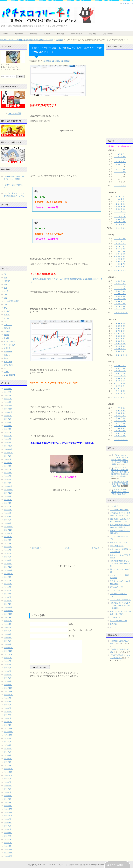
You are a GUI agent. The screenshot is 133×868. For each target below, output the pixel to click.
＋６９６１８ (121, 433)
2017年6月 (8, 749)
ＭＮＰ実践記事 (10, 375)
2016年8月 (8, 782)
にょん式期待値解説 (11, 301)
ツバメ (6, 321)
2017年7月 (8, 745)
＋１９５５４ (120, 169)
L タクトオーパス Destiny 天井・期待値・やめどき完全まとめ (120, 492)
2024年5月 (8, 469)
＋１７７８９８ (120, 423)
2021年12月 (8, 567)
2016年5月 (8, 792)
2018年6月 (8, 708)
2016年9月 (8, 779)
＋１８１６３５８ (121, 313)
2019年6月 (8, 668)
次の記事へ (96, 548)
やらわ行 (7, 311)
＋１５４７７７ (120, 301)
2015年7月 (8, 826)
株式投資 (60, 34)
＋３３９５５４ (120, 349)
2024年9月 (8, 456)
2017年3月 (8, 759)
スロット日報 (115, 590)
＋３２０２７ (120, 284)
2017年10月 (8, 735)
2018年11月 (8, 691)
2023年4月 (8, 513)
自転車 (6, 358)
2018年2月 (8, 722)
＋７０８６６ (120, 306)
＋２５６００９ (120, 209)
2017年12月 (8, 728)
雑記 (5, 368)
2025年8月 (8, 419)
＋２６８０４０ (120, 418)
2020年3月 (8, 638)
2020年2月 (8, 641)
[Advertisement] (66, 150)
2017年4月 (8, 755)
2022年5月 (8, 550)
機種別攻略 (8, 352)
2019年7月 (8, 665)
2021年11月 (8, 570)
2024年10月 (8, 453)
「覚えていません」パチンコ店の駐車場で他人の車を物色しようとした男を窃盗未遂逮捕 (120, 460)
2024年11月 (8, 449)
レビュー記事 (14, 113)
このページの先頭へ (117, 865)
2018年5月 (8, 712)
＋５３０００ (120, 259)
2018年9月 (8, 698)
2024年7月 (8, 463)
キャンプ (7, 315)
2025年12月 (8, 406)
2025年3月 (8, 436)
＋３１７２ (120, 212)
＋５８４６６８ (120, 270)
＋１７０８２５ (120, 431)
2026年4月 (8, 392)
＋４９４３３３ (120, 391)
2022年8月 (8, 540)
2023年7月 (8, 503)
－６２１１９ (121, 394)
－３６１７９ (120, 264)
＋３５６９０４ (120, 386)
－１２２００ (120, 239)
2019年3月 (8, 678)
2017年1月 (8, 765)
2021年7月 (8, 584)
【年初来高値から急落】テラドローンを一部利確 (14, 178)
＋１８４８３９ (120, 256)
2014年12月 (8, 850)
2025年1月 (8, 443)
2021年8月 (8, 580)
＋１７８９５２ (120, 371)
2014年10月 (8, 856)
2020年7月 (8, 624)
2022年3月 (8, 557)
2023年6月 (8, 506)
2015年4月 (8, 836)
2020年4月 (8, 634)
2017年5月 (8, 752)
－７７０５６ (121, 408)
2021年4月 (8, 594)
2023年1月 (8, 523)
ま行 (5, 308)
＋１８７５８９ (120, 436)
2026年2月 (8, 399)
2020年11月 (8, 611)
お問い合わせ (108, 34)
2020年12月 (8, 607)
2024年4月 (8, 473)
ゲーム (6, 318)
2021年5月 (8, 591)
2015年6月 (8, 829)
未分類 (6, 338)
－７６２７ (120, 202)
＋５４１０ (120, 217)
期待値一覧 (19, 34)
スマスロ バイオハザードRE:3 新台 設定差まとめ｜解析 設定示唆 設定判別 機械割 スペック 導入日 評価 (120, 472)
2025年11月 (8, 409)
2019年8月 (8, 661)
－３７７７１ (120, 154)
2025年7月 (8, 422)
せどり (6, 291)
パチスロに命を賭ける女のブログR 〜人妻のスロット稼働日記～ (120, 606)
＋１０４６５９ (120, 344)
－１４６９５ (120, 172)
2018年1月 (8, 725)
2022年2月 (8, 560)
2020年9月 (8, 617)
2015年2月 (8, 843)
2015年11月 (8, 813)
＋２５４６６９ (120, 291)
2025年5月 (8, 429)
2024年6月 (8, 466)
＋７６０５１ (120, 246)
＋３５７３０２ (120, 339)
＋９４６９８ (121, 411)
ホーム (6, 34)
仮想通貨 (92, 34)
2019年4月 (8, 675)
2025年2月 (8, 439)
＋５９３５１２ (120, 388)
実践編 (6, 335)
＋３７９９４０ (120, 331)
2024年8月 (8, 459)
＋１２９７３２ (120, 346)
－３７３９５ (120, 157)
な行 (5, 298)
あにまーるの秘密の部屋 (119, 510)
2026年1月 (8, 402)
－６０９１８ (121, 378)
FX (5, 274)
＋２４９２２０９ (121, 355)
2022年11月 (8, 530)
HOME (66, 548)
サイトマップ (128, 3)
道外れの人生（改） (118, 587)
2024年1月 (8, 483)
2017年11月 (8, 732)
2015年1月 (8, 846)
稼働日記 (34, 34)
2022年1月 (8, 564)
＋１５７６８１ (120, 249)
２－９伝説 (114, 506)
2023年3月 (8, 517)
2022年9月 (8, 537)
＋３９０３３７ (120, 294)
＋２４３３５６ (120, 289)
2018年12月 (8, 688)
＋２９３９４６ (120, 299)
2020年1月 (8, 644)
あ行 (5, 278)
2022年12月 (8, 527)
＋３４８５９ (120, 254)
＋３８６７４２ (120, 428)
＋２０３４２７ (120, 334)
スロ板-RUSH (115, 617)
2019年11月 (8, 651)
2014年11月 (8, 853)
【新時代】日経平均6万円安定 (13, 186)
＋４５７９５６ (120, 421)
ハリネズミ (8, 325)
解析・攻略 (8, 362)
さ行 (5, 288)
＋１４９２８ (120, 309)
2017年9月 (8, 739)
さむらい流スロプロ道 (118, 621)
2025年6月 (8, 426)
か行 (5, 284)
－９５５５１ (120, 328)
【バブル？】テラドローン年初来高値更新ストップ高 (14, 195)
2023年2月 (8, 520)
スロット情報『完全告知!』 (120, 600)
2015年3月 (8, 839)
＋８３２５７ (120, 219)
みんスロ (113, 624)
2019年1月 (8, 685)
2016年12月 (8, 769)
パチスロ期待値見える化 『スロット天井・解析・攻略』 (120, 563)
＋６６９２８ (120, 323)
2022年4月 (8, 554)
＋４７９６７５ (120, 426)
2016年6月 (8, 789)
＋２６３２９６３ (121, 440)
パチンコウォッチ (117, 546)
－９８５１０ (120, 261)
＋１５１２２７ (120, 416)
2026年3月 (8, 395)
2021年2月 (8, 601)
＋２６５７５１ (120, 413)
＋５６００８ (120, 281)
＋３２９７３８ (120, 326)
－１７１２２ (120, 241)
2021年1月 (8, 604)
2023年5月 (8, 510)
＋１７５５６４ (120, 244)
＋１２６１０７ (120, 224)
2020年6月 (8, 628)
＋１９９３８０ (120, 368)
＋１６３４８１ (120, 351)
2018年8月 (8, 702)
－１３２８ (120, 186)
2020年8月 (8, 621)
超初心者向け (9, 365)
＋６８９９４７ (120, 366)
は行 (5, 305)
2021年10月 (8, 574)
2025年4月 (8, 432)
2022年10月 (8, 533)
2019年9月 (8, 658)
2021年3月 (8, 597)
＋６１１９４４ (120, 383)
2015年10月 (8, 816)
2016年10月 (8, 776)
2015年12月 (8, 809)
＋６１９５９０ (120, 228)
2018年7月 (8, 705)
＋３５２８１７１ (121, 397)
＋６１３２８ (121, 373)
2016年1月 (8, 806)
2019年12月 (8, 648)
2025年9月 (8, 416)
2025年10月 (8, 412)
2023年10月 (8, 493)
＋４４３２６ (120, 164)
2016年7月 (8, 786)
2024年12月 (8, 446)
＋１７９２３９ (120, 222)
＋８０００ (120, 251)
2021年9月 (8, 577)
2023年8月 (8, 500)
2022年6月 (8, 547)
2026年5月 (8, 389)
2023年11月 (8, 490)
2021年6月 (8, 587)
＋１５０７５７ (120, 381)
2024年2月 (8, 480)
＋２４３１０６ (120, 296)
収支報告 (47, 34)
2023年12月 (8, 486)
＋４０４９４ (120, 162)
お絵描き (7, 281)
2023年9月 (8, 496)
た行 (5, 294)
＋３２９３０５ (120, 336)
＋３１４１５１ (120, 376)
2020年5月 (8, 631)
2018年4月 (8, 715)
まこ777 (113, 627)
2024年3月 (8, 476)
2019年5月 (8, 671)
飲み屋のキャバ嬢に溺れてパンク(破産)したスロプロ (120, 484)
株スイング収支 (10, 342)
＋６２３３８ (120, 304)
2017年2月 (8, 762)
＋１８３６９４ (120, 341)
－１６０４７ (120, 196)
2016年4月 (8, 796)
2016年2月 (8, 802)
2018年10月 (8, 695)
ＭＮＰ (6, 372)
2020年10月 (8, 614)
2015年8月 (8, 823)
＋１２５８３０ (120, 207)
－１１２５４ (120, 199)
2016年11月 (8, 772)
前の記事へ (37, 548)
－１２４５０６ (120, 204)
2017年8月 (8, 742)
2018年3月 (8, 718)
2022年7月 (8, 543)
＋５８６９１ (120, 267)
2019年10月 (8, 654)
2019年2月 (8, 681)
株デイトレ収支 (76, 34)
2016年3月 (8, 799)
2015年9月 (8, 819)
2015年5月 (8, 833)
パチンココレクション (118, 542)
